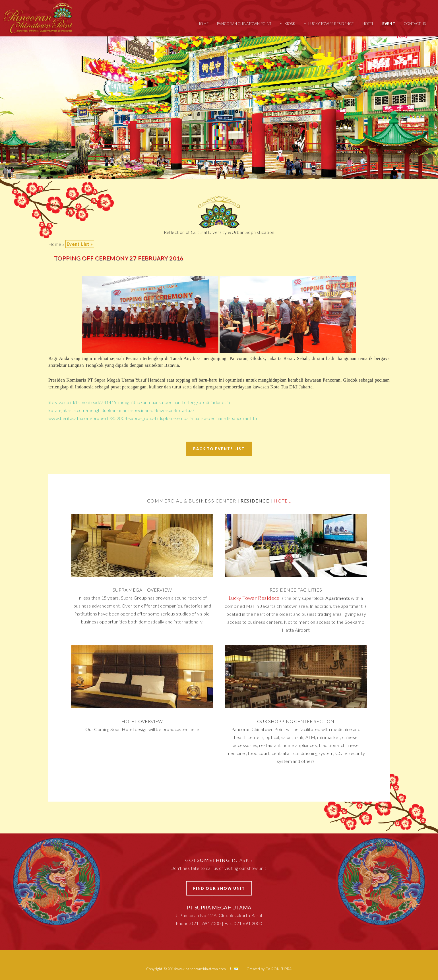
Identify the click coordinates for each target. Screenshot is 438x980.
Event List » (80, 244)
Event (389, 24)
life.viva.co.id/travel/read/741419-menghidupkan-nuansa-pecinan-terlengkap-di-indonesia (139, 402)
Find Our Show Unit (219, 888)
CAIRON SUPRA (279, 969)
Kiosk (290, 24)
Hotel (368, 24)
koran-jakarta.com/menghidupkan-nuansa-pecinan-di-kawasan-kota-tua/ (121, 410)
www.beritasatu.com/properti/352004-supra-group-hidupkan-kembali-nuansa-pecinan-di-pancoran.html (154, 418)
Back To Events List (219, 449)
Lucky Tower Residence (331, 24)
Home (203, 24)
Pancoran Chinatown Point (244, 24)
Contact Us (415, 24)
